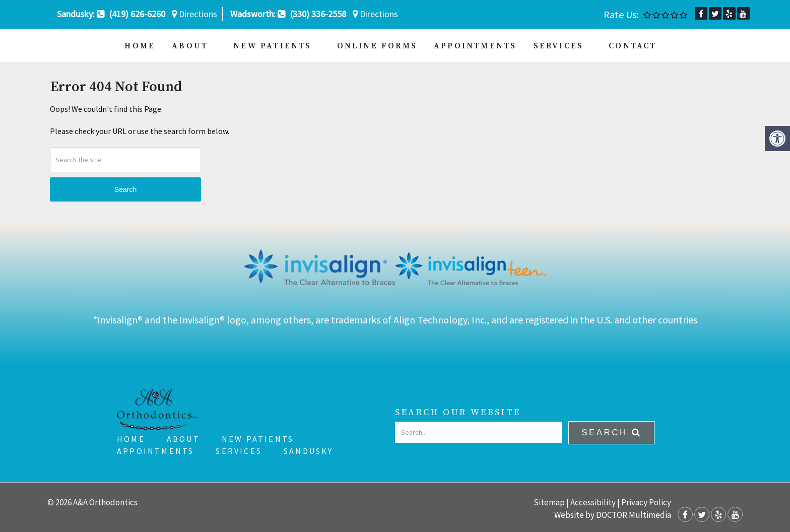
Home (140, 46)
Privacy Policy (646, 502)
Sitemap (549, 502)
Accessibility (593, 502)
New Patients (272, 46)
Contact (633, 46)
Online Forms (377, 46)
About (190, 46)
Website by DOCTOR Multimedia (613, 515)
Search (125, 189)
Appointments (475, 46)
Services (559, 46)
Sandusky (309, 451)
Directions (194, 14)
